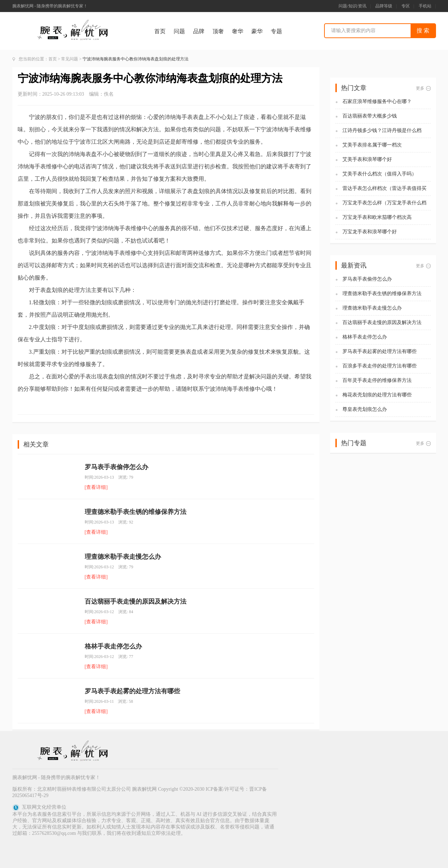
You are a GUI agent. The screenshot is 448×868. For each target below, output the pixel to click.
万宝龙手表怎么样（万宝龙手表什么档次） (384, 203)
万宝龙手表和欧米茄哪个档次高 (377, 217)
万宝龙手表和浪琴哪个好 (370, 232)
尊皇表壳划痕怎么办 (365, 409)
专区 (406, 6)
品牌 (199, 31)
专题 (276, 31)
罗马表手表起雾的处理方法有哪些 (132, 691)
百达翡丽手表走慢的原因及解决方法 (136, 601)
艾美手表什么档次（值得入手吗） (380, 174)
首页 (160, 31)
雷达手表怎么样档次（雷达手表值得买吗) (384, 189)
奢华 (238, 31)
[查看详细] (96, 487)
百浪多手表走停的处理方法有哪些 (380, 366)
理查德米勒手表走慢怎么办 (123, 557)
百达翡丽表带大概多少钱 (370, 116)
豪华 (257, 31)
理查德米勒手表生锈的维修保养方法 (136, 512)
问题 (179, 31)
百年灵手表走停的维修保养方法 (377, 380)
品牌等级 (384, 6)
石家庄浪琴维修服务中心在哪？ (377, 101)
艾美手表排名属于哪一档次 (372, 145)
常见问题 (70, 59)
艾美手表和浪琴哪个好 (367, 159)
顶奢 (218, 31)
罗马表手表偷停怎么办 (117, 467)
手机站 (425, 6)
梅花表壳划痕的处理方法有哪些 (377, 395)
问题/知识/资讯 (353, 6)
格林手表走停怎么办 (113, 646)
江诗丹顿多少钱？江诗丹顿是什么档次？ (382, 131)
